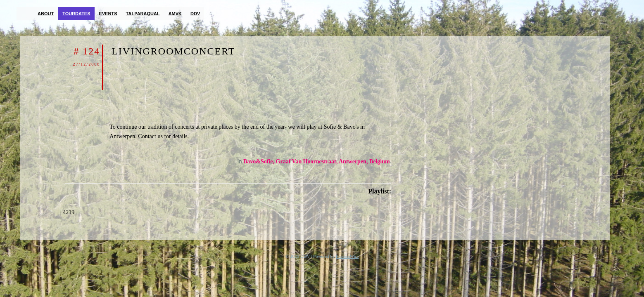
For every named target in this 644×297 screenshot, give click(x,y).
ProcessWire (347, 256)
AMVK (175, 14)
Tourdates (76, 14)
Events (108, 14)
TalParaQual (143, 14)
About (46, 14)
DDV (195, 14)
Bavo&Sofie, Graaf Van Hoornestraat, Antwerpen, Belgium (317, 161)
